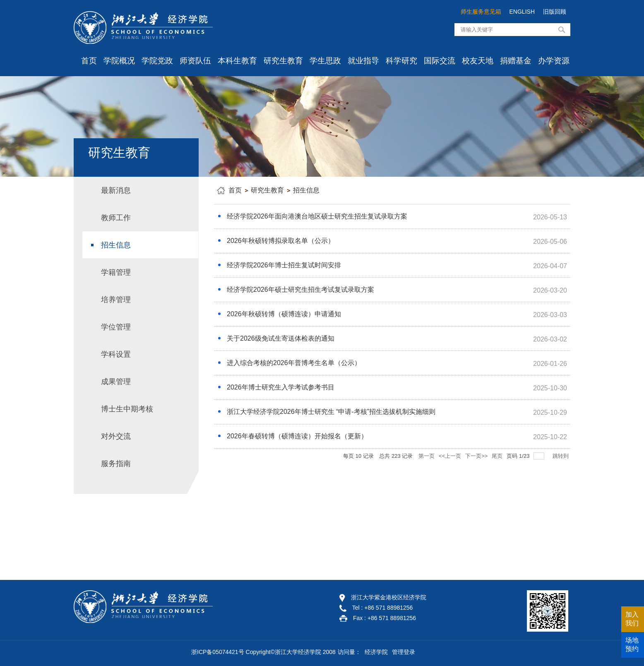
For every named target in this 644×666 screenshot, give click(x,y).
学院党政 (157, 61)
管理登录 (404, 652)
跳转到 (561, 456)
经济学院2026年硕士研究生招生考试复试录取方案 (300, 290)
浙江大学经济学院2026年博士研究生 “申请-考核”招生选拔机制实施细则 (331, 412)
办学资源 (554, 61)
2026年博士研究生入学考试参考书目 (281, 387)
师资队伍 (195, 61)
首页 (89, 61)
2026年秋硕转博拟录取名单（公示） (281, 241)
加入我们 (632, 619)
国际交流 (440, 61)
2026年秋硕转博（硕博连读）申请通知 (284, 314)
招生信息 (306, 190)
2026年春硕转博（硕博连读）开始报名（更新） (297, 436)
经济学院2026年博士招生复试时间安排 (284, 265)
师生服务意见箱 (481, 12)
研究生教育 (283, 61)
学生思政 (325, 61)
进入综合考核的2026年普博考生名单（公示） (294, 363)
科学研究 (401, 61)
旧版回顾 (555, 12)
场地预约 (632, 644)
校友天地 (478, 61)
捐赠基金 (516, 61)
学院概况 (119, 61)
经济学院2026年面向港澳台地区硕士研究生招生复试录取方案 (317, 216)
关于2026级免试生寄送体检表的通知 (281, 338)
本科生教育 (237, 61)
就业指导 (363, 61)
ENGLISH (522, 12)
